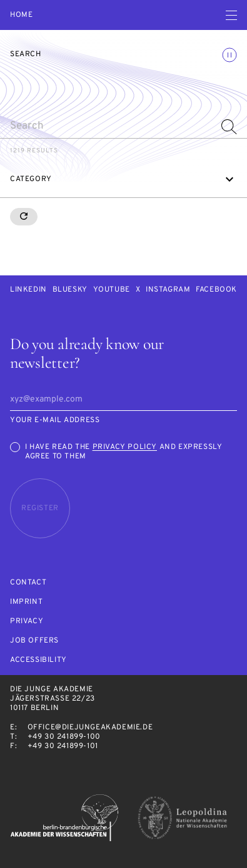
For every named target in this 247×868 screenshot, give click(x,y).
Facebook (216, 290)
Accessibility (38, 660)
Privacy (27, 622)
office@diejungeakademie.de (90, 727)
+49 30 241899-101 (63, 746)
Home (21, 15)
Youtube (112, 290)
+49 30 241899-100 (64, 737)
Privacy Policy (125, 447)
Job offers (34, 641)
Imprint (26, 602)
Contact (28, 583)
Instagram (168, 290)
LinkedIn (28, 290)
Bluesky (70, 290)
